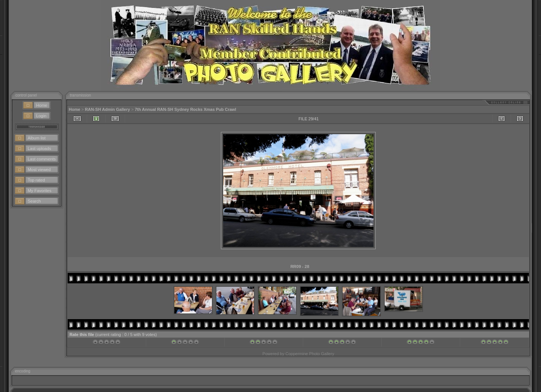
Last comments (42, 159)
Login (41, 116)
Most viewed (39, 170)
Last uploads (39, 148)
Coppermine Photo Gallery (310, 354)
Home (42, 105)
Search (34, 201)
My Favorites (40, 191)
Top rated (36, 180)
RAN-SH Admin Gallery (107, 109)
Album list (37, 138)
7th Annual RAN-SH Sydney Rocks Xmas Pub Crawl (186, 109)
